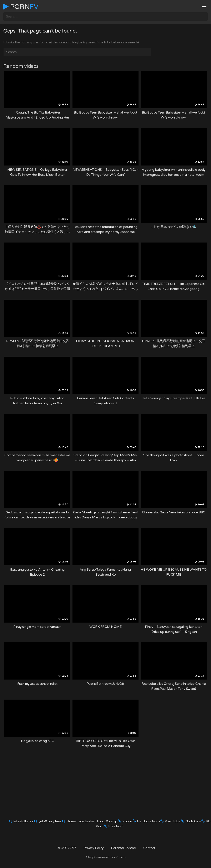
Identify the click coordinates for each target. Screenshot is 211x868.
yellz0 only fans (50, 821)
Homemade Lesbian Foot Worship (92, 821)
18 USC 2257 (66, 848)
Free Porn (116, 826)
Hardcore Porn (148, 821)
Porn (21, 7)
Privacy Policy (94, 848)
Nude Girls (193, 821)
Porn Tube (173, 821)
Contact (149, 848)
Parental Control (123, 848)
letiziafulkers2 (23, 821)
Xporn (127, 821)
